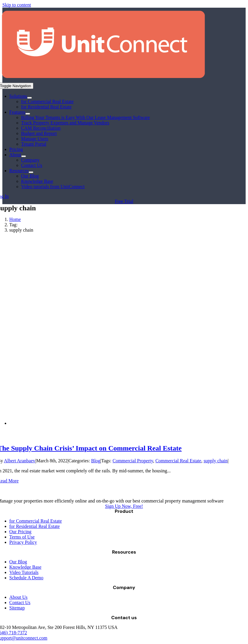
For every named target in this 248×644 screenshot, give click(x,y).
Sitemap (17, 608)
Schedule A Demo (27, 578)
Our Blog (18, 562)
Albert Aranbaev (19, 461)
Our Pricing (20, 532)
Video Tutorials (24, 572)
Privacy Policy (23, 542)
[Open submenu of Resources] (31, 172)
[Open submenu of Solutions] (29, 98)
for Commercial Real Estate (36, 521)
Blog (96, 461)
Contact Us (20, 602)
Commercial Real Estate (178, 461)
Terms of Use (22, 537)
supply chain (215, 461)
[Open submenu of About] (24, 156)
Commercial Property (133, 461)
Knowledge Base (26, 567)
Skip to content (17, 5)
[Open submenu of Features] (28, 114)
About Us (19, 597)
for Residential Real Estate (35, 526)
